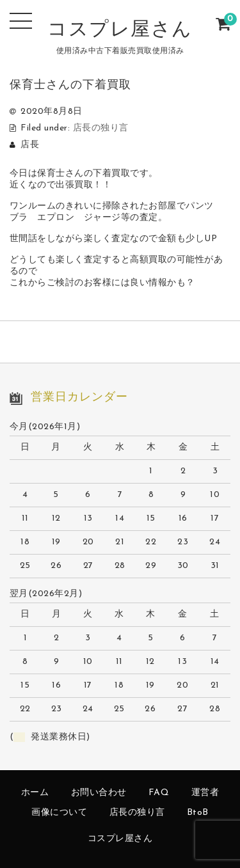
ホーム (35, 793)
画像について (59, 813)
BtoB (198, 813)
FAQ (159, 793)
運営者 (205, 793)
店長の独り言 (101, 128)
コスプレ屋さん (120, 30)
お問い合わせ (99, 793)
